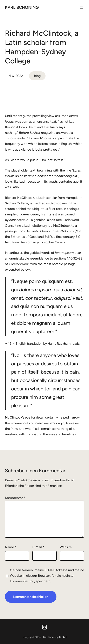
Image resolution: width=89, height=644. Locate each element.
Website (66, 547)
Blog (37, 76)
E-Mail (38, 547)
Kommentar (15, 498)
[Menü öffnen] (82, 8)
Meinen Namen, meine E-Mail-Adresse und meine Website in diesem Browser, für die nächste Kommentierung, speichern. (47, 576)
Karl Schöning (22, 7)
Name (11, 547)
